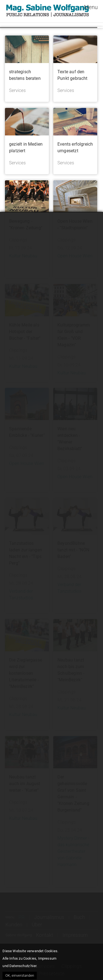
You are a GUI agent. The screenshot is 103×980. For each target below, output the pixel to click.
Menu (91, 7)
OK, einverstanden (20, 975)
